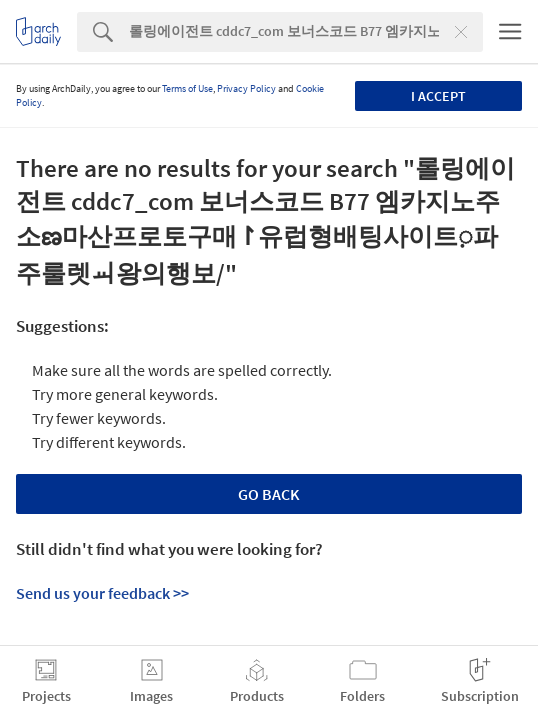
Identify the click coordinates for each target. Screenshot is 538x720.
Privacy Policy (246, 88)
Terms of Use (187, 88)
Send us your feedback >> (102, 593)
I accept (438, 96)
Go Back (269, 494)
